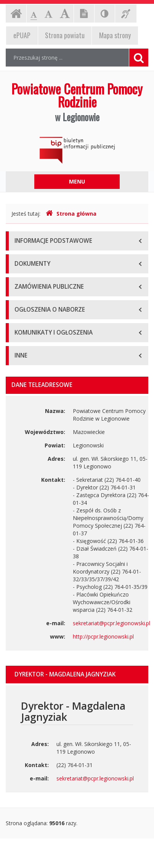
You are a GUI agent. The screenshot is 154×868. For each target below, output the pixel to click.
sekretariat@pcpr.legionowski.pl (111, 623)
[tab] (77, 675)
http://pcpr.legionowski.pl (103, 636)
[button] (77, 675)
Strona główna (71, 214)
